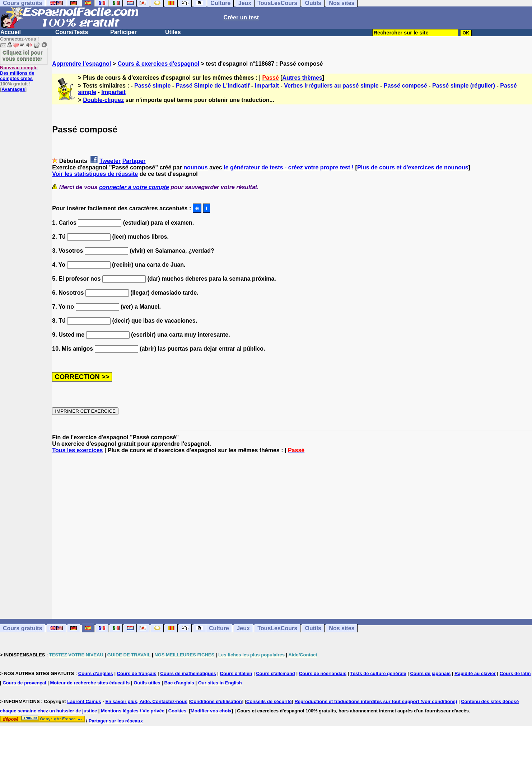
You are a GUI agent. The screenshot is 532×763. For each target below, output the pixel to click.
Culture (219, 628)
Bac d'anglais (179, 683)
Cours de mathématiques (188, 673)
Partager (134, 161)
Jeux (243, 628)
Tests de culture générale (378, 673)
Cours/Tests (72, 32)
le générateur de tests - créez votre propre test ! (289, 167)
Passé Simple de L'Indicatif (213, 86)
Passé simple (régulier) (464, 86)
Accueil (11, 32)
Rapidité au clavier (475, 673)
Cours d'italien (236, 673)
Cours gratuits (22, 628)
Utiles (173, 32)
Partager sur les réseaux (116, 721)
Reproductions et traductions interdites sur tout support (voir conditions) (376, 701)
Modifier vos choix (211, 711)
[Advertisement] (292, 536)
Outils (313, 628)
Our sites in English (220, 683)
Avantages (13, 89)
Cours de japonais (430, 673)
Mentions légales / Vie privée (133, 711)
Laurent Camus (84, 701)
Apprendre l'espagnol (81, 64)
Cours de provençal (24, 683)
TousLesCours (277, 628)
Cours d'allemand (276, 673)
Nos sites (342, 628)
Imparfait (267, 86)
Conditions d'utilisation (216, 701)
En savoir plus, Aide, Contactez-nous (146, 701)
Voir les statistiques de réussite (95, 174)
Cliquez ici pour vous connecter (23, 55)
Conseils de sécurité (269, 701)
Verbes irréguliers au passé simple (331, 86)
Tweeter (110, 161)
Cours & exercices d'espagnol (158, 64)
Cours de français (137, 673)
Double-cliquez (103, 100)
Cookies (178, 711)
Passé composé (405, 86)
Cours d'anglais (96, 673)
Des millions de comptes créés (19, 73)
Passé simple (152, 86)
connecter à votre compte (134, 187)
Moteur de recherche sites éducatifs (90, 683)
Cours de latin (515, 673)
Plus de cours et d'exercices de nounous (413, 167)
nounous (196, 167)
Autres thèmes (302, 78)
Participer (123, 32)
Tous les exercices (77, 450)
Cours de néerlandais (323, 673)
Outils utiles (147, 683)
